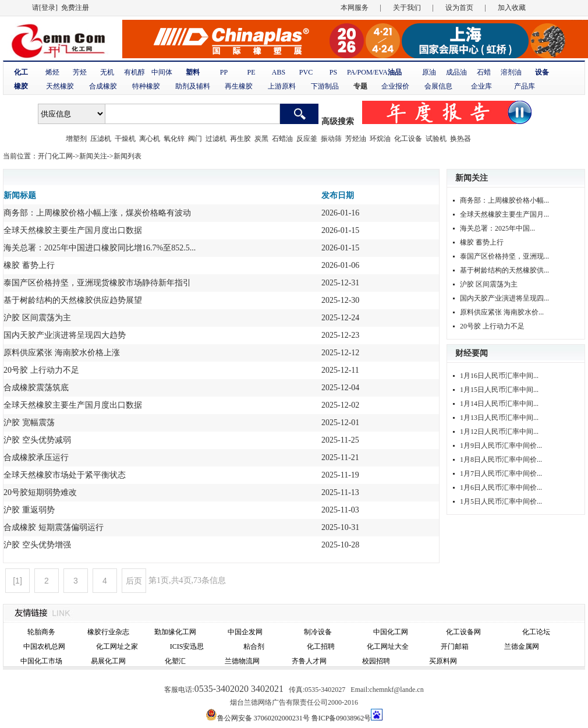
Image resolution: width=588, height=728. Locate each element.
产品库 (525, 86)
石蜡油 (282, 139)
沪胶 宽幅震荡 (29, 423)
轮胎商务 (41, 632)
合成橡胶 (103, 86)
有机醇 (134, 72)
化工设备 (408, 139)
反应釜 (307, 139)
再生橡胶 (239, 86)
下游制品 (325, 86)
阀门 (195, 139)
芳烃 (80, 72)
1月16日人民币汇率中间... (499, 376)
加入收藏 (512, 8)
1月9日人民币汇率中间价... (501, 446)
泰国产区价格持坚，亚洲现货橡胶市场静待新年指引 (97, 283)
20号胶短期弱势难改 (40, 492)
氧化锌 (174, 139)
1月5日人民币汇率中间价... (501, 501)
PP (224, 72)
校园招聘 (376, 661)
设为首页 (459, 8)
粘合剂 (254, 646)
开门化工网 (55, 156)
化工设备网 (463, 632)
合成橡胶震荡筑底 (36, 388)
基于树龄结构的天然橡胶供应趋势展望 (73, 300)
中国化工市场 (41, 661)
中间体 (162, 72)
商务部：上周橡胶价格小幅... (504, 200)
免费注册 (75, 8)
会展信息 (438, 86)
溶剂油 (511, 72)
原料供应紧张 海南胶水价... (502, 312)
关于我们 (407, 8)
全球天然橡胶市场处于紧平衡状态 (65, 475)
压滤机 (101, 139)
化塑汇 (175, 661)
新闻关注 (93, 156)
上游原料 (282, 86)
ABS (279, 72)
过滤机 (216, 139)
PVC (306, 72)
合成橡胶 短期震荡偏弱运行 (54, 527)
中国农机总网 (44, 646)
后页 (134, 581)
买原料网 (443, 661)
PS (333, 72)
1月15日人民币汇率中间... (499, 390)
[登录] (48, 8)
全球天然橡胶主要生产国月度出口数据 (73, 230)
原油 (429, 72)
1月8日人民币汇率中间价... (501, 460)
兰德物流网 (242, 661)
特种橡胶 (146, 86)
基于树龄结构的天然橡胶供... (504, 270)
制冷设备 (318, 632)
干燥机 (125, 139)
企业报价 (395, 86)
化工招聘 (321, 646)
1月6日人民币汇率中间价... (501, 487)
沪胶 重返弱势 (29, 510)
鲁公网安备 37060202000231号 (263, 718)
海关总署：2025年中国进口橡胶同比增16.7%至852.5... (100, 248)
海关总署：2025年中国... (497, 228)
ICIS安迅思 (187, 646)
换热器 (461, 139)
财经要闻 (472, 353)
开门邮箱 (455, 646)
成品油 (456, 72)
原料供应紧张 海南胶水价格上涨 (62, 353)
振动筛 (331, 139)
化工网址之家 (117, 646)
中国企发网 (245, 632)
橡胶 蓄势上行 (29, 265)
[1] (17, 581)
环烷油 (380, 139)
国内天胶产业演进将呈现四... (504, 298)
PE (251, 72)
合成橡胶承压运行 (36, 457)
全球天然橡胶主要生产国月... (504, 214)
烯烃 (52, 72)
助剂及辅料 (193, 86)
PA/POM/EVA (367, 72)
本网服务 (355, 8)
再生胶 (240, 139)
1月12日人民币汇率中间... (499, 432)
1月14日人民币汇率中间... (499, 404)
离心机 (150, 139)
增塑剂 (76, 139)
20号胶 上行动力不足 (41, 370)
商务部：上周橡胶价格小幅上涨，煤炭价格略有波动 (97, 213)
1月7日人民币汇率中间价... (501, 473)
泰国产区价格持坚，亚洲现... (504, 256)
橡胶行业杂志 (108, 632)
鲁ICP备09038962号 (341, 718)
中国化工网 (391, 632)
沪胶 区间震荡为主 (37, 318)
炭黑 (261, 139)
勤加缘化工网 (175, 632)
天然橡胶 (60, 86)
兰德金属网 (522, 646)
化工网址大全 (388, 646)
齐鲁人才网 (309, 661)
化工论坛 (536, 632)
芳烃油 (356, 139)
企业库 (481, 86)
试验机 (436, 139)
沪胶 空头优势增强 (37, 545)
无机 (107, 72)
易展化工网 (108, 661)
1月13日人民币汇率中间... (499, 418)
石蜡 (484, 72)
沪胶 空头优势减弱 (37, 440)
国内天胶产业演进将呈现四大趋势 (65, 335)
